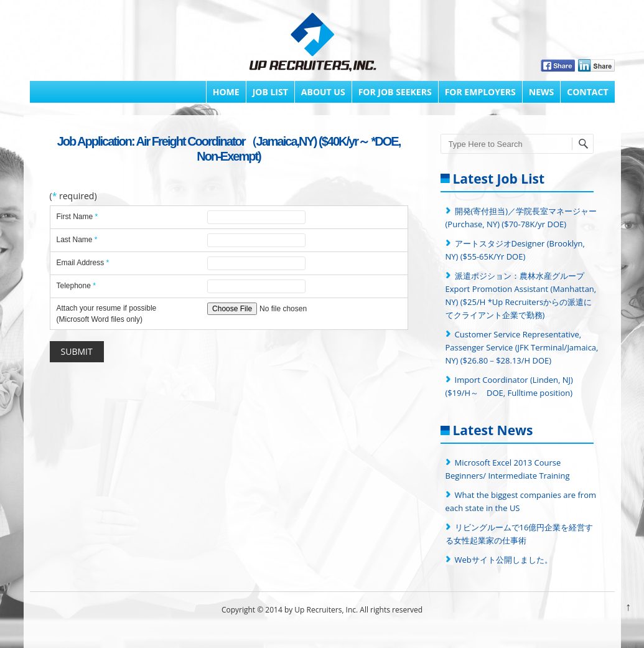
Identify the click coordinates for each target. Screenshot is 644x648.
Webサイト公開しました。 (504, 560)
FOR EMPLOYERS (480, 92)
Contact (587, 92)
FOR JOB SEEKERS (395, 92)
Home (226, 92)
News (541, 92)
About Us (323, 92)
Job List (270, 92)
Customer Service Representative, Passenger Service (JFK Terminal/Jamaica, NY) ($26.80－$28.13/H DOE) (522, 347)
